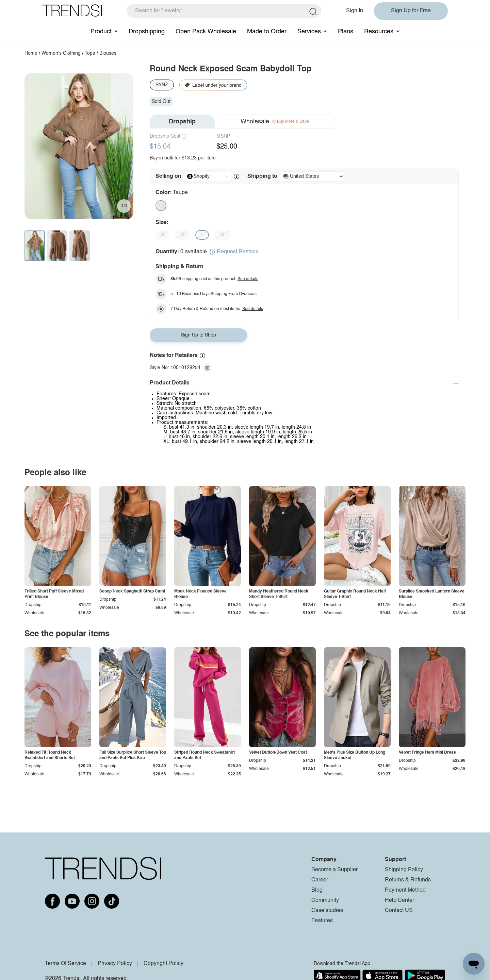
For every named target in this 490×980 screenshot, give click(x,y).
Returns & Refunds (408, 880)
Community (325, 900)
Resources (379, 32)
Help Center (399, 900)
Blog (317, 890)
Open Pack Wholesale (206, 32)
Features (322, 921)
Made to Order (267, 32)
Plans (346, 32)
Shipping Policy (404, 870)
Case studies (327, 911)
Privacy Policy (115, 964)
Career (320, 880)
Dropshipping (147, 32)
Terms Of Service (66, 964)
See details (248, 279)
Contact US (399, 911)
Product (101, 32)
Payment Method (405, 890)
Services (309, 32)
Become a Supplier (334, 870)
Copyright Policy (164, 964)
